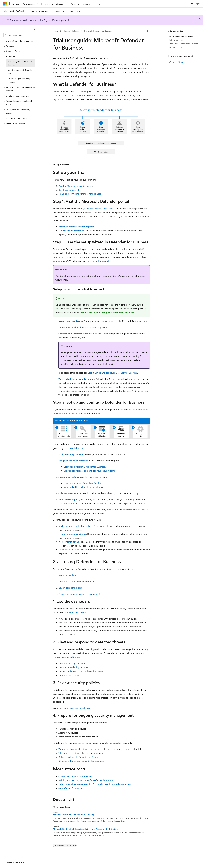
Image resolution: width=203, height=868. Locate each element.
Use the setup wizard (69, 190)
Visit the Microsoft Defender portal (75, 186)
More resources (176, 47)
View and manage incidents (72, 663)
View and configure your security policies (79, 499)
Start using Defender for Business (183, 44)
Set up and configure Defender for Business (80, 194)
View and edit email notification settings (83, 487)
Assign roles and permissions (73, 460)
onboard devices (75, 448)
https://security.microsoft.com (98, 209)
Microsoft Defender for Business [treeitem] (19, 41)
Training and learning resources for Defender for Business (86, 780)
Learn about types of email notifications (83, 483)
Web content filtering (69, 542)
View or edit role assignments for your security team (89, 471)
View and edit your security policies (76, 379)
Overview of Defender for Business (75, 776)
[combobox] (19, 35)
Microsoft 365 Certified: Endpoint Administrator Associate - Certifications (85, 829)
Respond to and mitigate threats (74, 667)
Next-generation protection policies (76, 526)
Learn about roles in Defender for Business (84, 467)
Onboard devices (67, 493)
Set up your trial (176, 40)
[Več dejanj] (148, 31)
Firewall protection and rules (72, 534)
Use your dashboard (68, 575)
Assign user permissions (71, 321)
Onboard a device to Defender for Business (79, 757)
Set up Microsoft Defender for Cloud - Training (74, 815)
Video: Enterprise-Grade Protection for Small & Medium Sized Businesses (94, 784)
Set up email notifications (71, 327)
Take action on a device (70, 753)
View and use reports (69, 675)
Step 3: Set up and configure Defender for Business (107, 313)
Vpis (198, 4)
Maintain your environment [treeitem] (17, 118)
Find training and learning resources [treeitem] (19, 80)
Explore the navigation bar (72, 230)
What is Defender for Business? (183, 36)
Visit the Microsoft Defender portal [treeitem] (20, 72)
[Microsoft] (5, 4)
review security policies (78, 708)
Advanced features (67, 550)
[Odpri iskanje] (192, 4)
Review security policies (70, 588)
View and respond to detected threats (77, 581)
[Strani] (35, 29)
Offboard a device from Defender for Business (81, 761)
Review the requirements (71, 454)
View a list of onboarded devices (74, 749)
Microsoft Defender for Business (98, 31)
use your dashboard (76, 612)
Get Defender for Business (71, 788)
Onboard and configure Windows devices (80, 334)
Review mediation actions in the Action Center (81, 671)
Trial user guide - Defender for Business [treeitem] (21, 63)
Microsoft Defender (71, 31)
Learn (56, 31)
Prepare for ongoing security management (79, 594)
